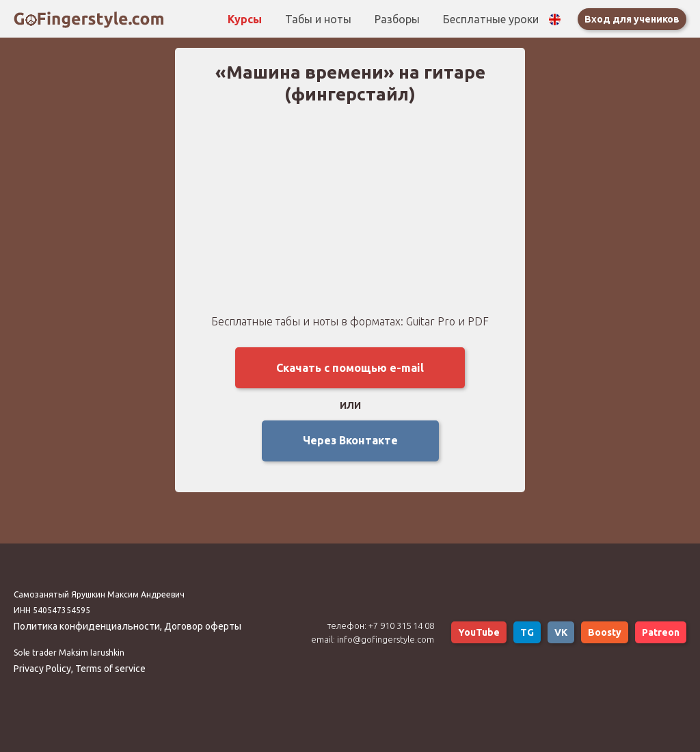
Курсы (246, 19)
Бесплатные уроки (491, 19)
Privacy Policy (42, 669)
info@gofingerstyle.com (386, 639)
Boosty (605, 632)
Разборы (399, 19)
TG (527, 632)
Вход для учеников (632, 19)
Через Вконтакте (350, 440)
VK (561, 632)
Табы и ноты (320, 19)
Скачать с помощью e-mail (350, 368)
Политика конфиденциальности (87, 626)
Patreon (661, 632)
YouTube (479, 632)
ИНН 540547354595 (52, 610)
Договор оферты (203, 626)
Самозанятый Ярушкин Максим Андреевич (99, 594)
